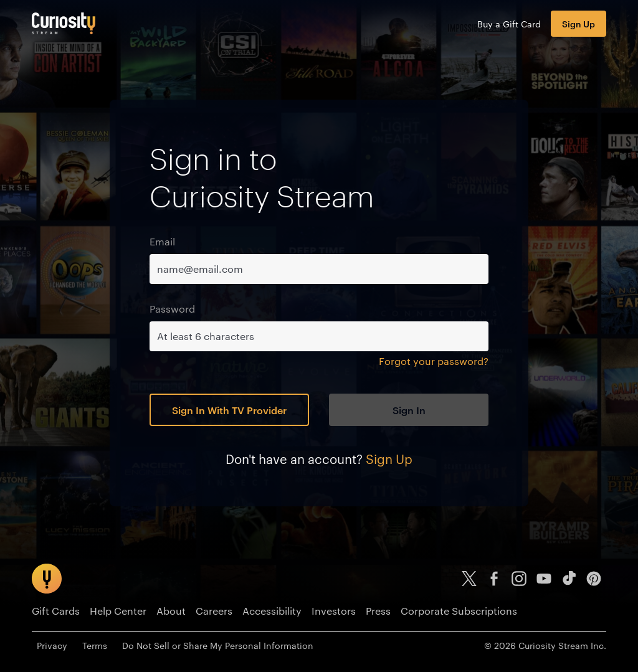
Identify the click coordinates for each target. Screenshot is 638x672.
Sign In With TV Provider (229, 410)
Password (172, 309)
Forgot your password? (434, 361)
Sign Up (578, 23)
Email (162, 241)
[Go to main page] (64, 23)
